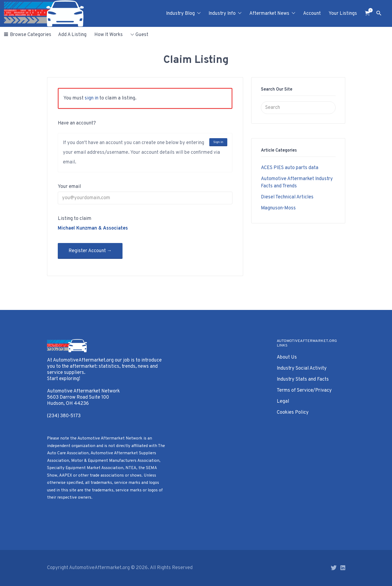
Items (369, 10)
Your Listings (343, 14)
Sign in (218, 142)
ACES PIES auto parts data (290, 168)
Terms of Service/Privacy (304, 390)
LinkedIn (343, 568)
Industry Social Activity (302, 368)
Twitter (334, 568)
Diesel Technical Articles (287, 197)
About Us (287, 357)
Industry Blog (180, 14)
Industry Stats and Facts (303, 379)
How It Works (109, 35)
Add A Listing (72, 35)
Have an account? (77, 123)
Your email (69, 187)
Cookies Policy (293, 412)
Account (312, 14)
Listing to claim (75, 219)
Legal (283, 401)
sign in (91, 98)
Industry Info (222, 14)
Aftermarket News (269, 14)
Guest (142, 35)
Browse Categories (31, 35)
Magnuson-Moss (278, 208)
